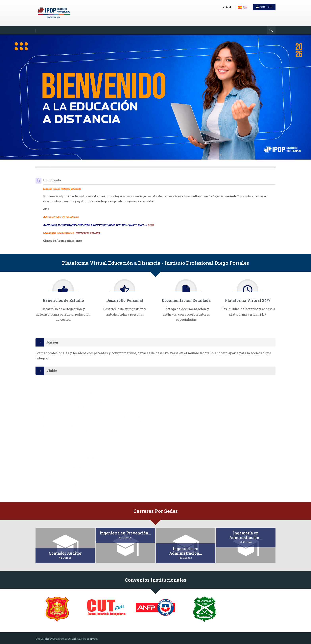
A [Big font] (230, 7)
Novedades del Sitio (88, 233)
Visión (52, 371)
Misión (52, 342)
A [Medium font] (227, 7)
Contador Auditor (65, 553)
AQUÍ (151, 225)
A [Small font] (224, 7)
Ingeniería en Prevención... (125, 533)
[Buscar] (271, 30)
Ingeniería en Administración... (186, 551)
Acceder (264, 7)
